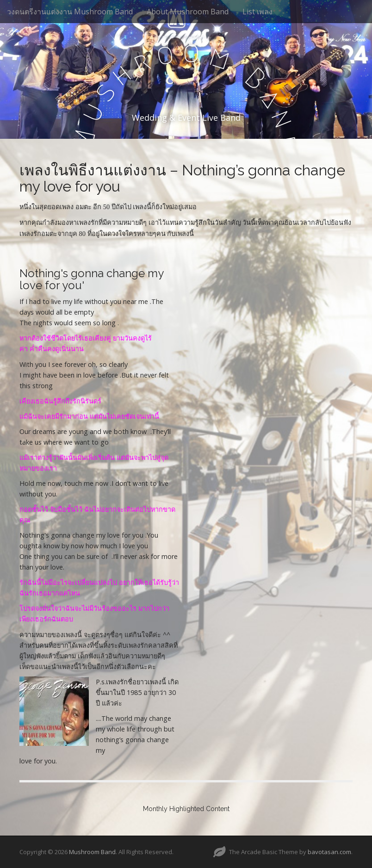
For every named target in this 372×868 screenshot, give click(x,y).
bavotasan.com (329, 852)
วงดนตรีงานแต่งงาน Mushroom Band (70, 12)
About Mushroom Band (188, 12)
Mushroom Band (92, 852)
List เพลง (257, 12)
